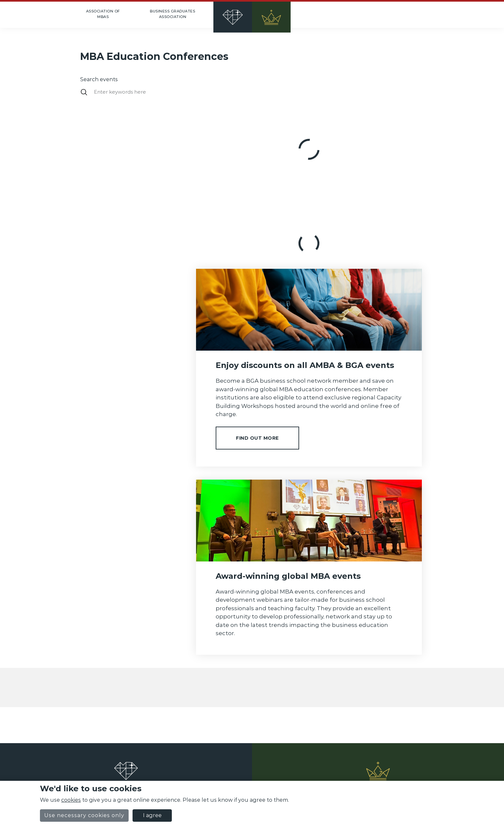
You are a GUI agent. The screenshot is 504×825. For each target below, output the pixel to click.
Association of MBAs (103, 14)
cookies (71, 800)
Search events (99, 79)
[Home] (252, 15)
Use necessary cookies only (84, 815)
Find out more (257, 438)
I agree (152, 815)
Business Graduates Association (172, 14)
